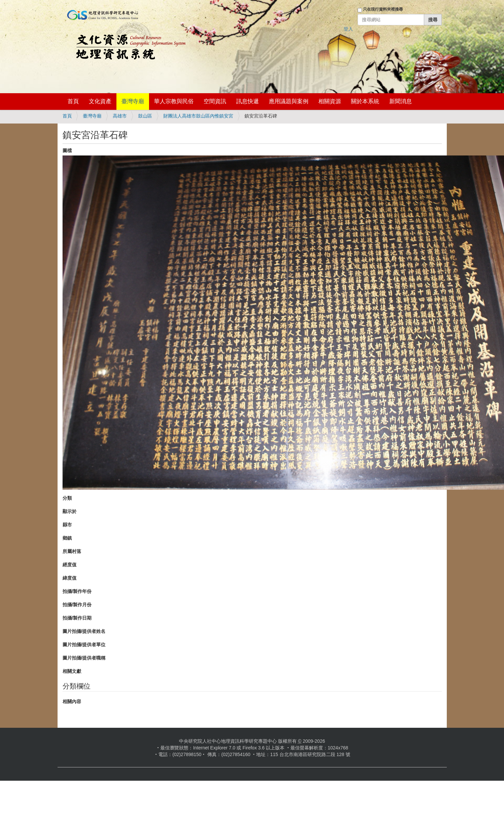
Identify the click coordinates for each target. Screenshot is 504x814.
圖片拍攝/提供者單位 (84, 645)
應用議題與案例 (289, 101)
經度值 (70, 565)
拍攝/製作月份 (77, 605)
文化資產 (100, 101)
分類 (67, 498)
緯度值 (70, 578)
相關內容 (72, 701)
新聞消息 (401, 101)
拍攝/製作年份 (77, 591)
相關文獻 (72, 671)
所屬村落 (72, 551)
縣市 (67, 525)
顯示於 (70, 511)
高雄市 (120, 116)
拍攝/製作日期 (77, 618)
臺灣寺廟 (133, 101)
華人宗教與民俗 (174, 101)
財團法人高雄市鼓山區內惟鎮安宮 (198, 116)
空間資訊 (215, 101)
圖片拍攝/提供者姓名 (84, 631)
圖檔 (67, 150)
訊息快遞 (248, 101)
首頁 (73, 101)
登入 (348, 29)
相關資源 (330, 101)
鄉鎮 (67, 538)
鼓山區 (145, 116)
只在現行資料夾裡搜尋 (383, 9)
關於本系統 (365, 101)
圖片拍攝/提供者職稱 (84, 658)
